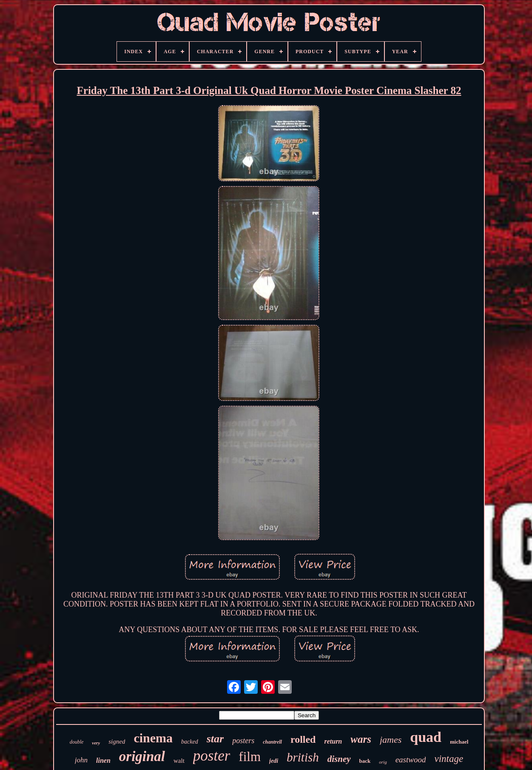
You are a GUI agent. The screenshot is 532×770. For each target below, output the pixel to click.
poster (212, 756)
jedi (274, 761)
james (391, 740)
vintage (449, 759)
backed (190, 742)
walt (179, 761)
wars (361, 739)
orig (383, 762)
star (215, 739)
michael (459, 742)
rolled (303, 739)
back (365, 761)
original (142, 756)
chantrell (272, 742)
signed (117, 741)
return (333, 741)
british (303, 757)
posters (243, 741)
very (96, 743)
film (250, 757)
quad (426, 737)
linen (103, 760)
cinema (153, 738)
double (77, 742)
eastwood (411, 760)
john (81, 760)
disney (339, 759)
